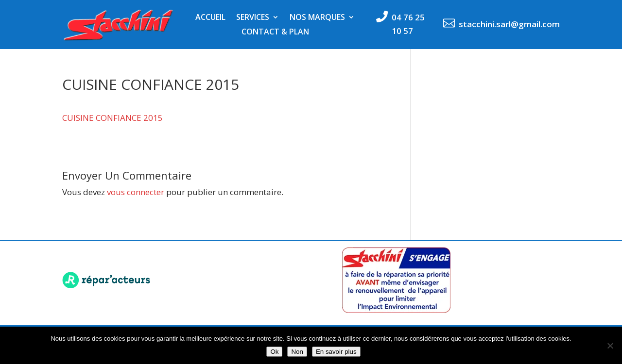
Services (253, 18)
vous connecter (136, 192)
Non (297, 352)
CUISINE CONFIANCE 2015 (112, 118)
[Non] (610, 346)
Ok (274, 352)
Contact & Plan (275, 33)
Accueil (210, 18)
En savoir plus (336, 352)
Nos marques (317, 18)
